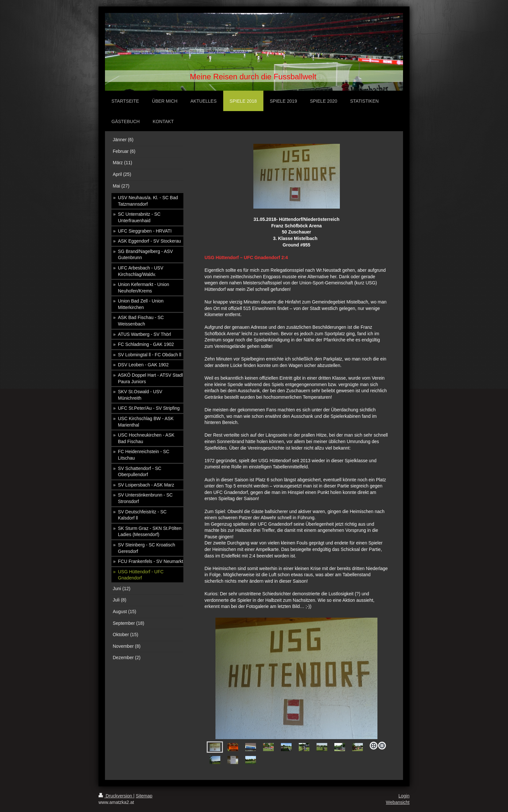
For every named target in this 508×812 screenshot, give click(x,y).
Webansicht (398, 802)
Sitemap (144, 796)
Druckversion (116, 796)
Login (404, 796)
